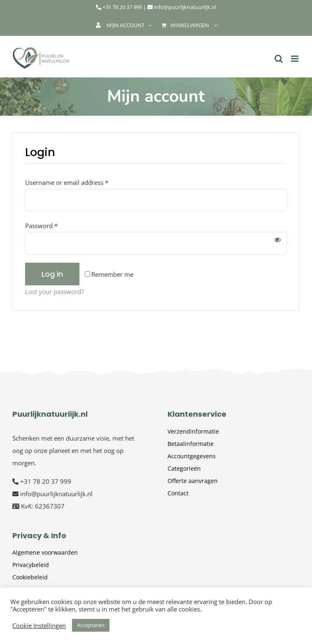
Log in (52, 274)
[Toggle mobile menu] (295, 59)
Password (41, 226)
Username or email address (67, 182)
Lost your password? (54, 292)
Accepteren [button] (91, 625)
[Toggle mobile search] (279, 59)
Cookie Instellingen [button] (39, 625)
